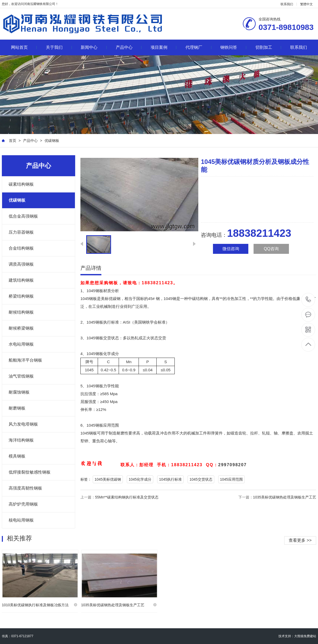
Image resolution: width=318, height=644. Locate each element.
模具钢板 (17, 456)
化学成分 (111, 354)
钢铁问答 (233, 47)
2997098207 (232, 465)
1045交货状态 (201, 479)
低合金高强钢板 (23, 216)
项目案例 (164, 47)
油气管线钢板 (21, 376)
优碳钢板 (52, 141)
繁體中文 (306, 4)
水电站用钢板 (21, 344)
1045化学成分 (140, 479)
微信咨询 (231, 249)
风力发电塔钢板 (23, 424)
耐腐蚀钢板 (19, 392)
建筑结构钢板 (21, 280)
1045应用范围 (231, 479)
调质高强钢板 (21, 264)
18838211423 (308, 300)
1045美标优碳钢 (108, 479)
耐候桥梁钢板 (21, 328)
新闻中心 (94, 47)
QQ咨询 (271, 249)
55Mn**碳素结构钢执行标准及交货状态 (127, 497)
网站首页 (24, 47)
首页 (13, 141)
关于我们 (59, 47)
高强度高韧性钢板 (25, 488)
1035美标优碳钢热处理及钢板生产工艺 (285, 497)
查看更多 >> (300, 540)
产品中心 (129, 47)
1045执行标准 (170, 479)
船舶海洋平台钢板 (25, 360)
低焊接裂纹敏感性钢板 (30, 472)
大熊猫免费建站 (305, 636)
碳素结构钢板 (21, 184)
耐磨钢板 (17, 408)
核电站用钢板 (21, 520)
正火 (146, 338)
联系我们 (287, 4)
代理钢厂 (198, 47)
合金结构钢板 (21, 248)
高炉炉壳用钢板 (23, 504)
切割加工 (268, 47)
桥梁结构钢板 (21, 296)
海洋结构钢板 (21, 440)
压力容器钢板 (21, 232)
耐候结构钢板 (21, 312)
